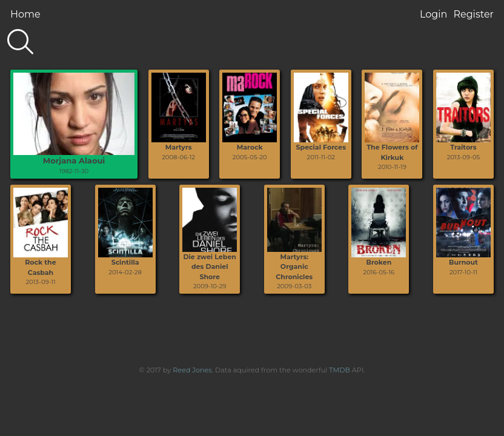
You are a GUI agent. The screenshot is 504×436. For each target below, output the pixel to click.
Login (433, 14)
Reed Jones (192, 370)
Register (473, 14)
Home (25, 14)
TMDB (340, 370)
